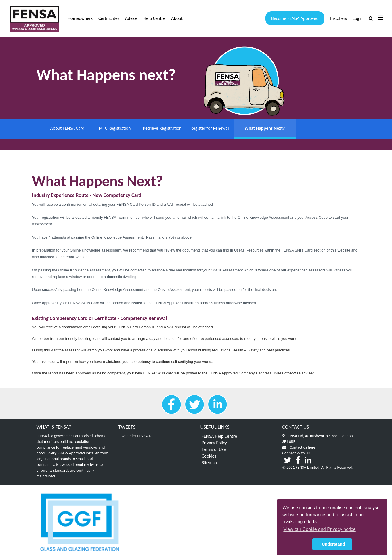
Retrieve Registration (162, 128)
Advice (131, 18)
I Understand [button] (332, 544)
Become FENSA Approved (295, 18)
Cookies (209, 456)
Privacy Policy (215, 443)
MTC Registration (115, 128)
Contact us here (303, 448)
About (177, 18)
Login (358, 18)
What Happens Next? (257, 128)
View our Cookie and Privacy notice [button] (319, 529)
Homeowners (80, 18)
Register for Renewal (210, 128)
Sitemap (210, 463)
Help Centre (154, 18)
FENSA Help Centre (220, 437)
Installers (339, 18)
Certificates (109, 18)
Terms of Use (214, 450)
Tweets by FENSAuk (136, 436)
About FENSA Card (67, 128)
